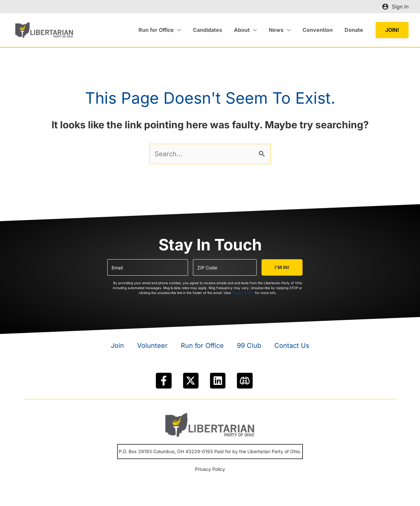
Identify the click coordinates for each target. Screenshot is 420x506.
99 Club (249, 346)
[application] (185, 30)
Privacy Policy (243, 293)
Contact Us (292, 346)
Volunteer (152, 346)
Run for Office (202, 346)
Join (117, 346)
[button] (392, 30)
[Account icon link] (395, 7)
